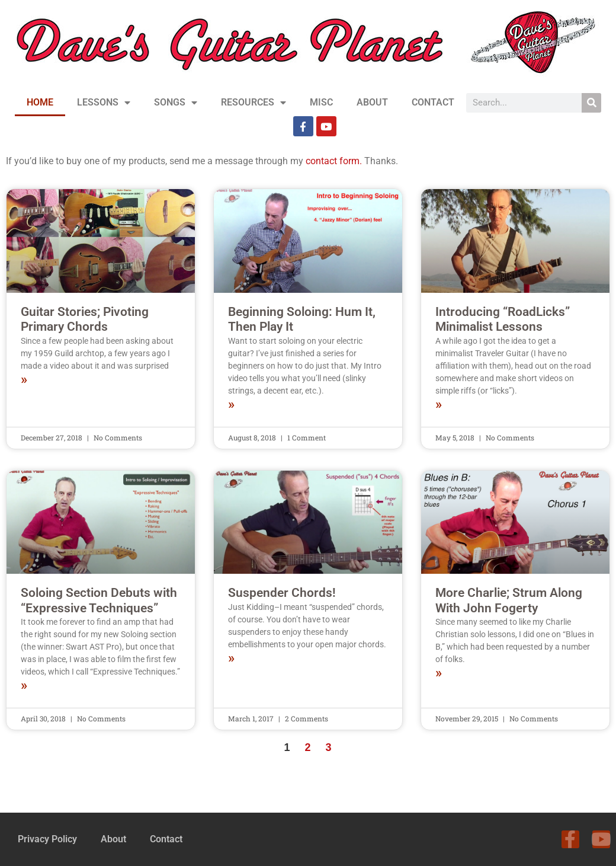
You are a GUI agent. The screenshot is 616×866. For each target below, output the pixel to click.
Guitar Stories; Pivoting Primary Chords (85, 319)
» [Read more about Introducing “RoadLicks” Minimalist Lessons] (439, 405)
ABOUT (372, 102)
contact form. (334, 161)
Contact (166, 839)
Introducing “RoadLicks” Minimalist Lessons (503, 319)
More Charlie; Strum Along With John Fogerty (509, 600)
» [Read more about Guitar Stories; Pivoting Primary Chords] (24, 380)
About (113, 839)
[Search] (591, 103)
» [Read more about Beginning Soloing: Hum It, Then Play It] (231, 405)
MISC (321, 102)
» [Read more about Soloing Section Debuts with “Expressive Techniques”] (24, 686)
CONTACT (433, 102)
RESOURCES (254, 103)
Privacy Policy (47, 839)
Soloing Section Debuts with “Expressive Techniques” (99, 600)
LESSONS (104, 103)
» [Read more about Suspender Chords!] (231, 659)
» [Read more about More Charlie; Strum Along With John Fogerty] (439, 673)
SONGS (176, 103)
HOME (40, 102)
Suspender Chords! (282, 593)
